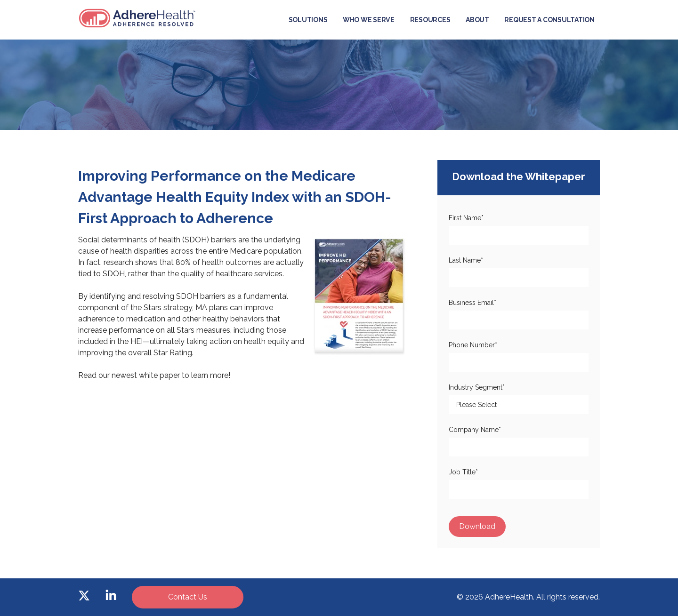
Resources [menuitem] (430, 20)
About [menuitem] (477, 20)
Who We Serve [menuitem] (369, 20)
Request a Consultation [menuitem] (549, 20)
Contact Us (188, 597)
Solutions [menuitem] (308, 20)
